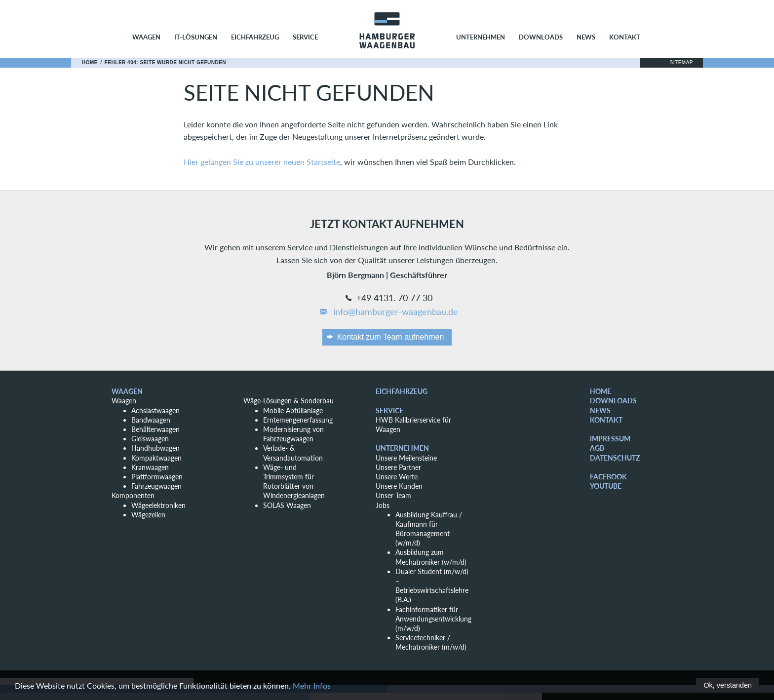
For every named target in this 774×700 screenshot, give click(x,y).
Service (305, 37)
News (586, 37)
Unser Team (393, 495)
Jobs (383, 505)
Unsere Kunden (399, 486)
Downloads (541, 37)
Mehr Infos (312, 685)
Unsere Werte (397, 477)
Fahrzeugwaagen (156, 486)
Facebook (608, 477)
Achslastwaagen (155, 410)
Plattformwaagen (157, 477)
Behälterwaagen (155, 429)
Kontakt (625, 37)
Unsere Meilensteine (406, 458)
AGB (597, 448)
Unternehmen (481, 37)
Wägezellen (148, 515)
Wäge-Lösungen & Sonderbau (289, 401)
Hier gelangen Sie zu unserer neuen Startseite (262, 162)
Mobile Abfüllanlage (293, 410)
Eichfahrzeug (255, 37)
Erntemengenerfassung (298, 420)
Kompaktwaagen (156, 458)
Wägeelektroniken (158, 505)
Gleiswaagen (150, 439)
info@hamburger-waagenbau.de (388, 312)
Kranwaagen (150, 467)
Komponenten (133, 495)
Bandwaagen (151, 420)
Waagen (146, 37)
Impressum (610, 439)
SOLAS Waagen (287, 505)
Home (90, 62)
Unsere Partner (398, 467)
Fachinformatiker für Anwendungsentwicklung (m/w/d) (433, 619)
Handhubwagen (155, 448)
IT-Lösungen (196, 37)
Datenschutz (615, 458)
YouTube (606, 486)
